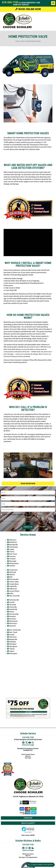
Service (23, 41)
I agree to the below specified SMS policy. (17, 515)
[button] (4, 708)
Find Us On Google (28, 745)
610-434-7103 (10, 2)
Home (17, 41)
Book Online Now (28, 9)
